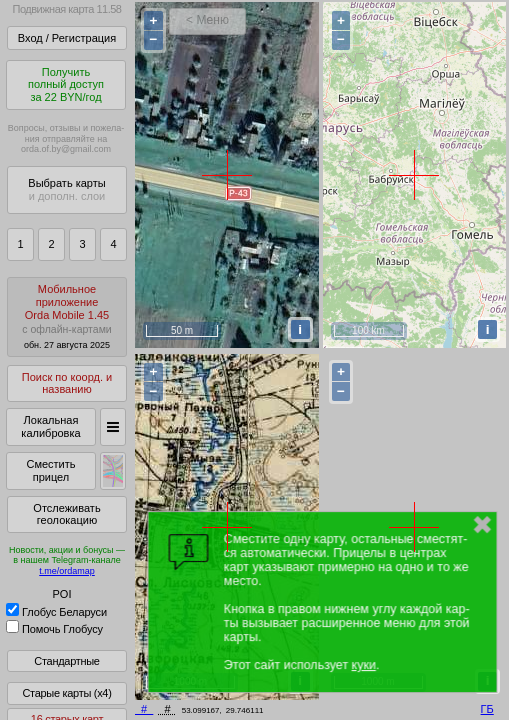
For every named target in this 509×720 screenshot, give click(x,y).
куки (364, 665)
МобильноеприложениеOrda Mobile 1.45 (67, 316)
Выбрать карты (66, 189)
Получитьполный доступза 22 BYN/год (66, 84)
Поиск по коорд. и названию (67, 383)
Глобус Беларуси (56, 612)
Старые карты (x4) (66, 693)
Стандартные (66, 661)
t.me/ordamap (67, 571)
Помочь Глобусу (54, 629)
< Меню (207, 20)
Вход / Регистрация (67, 38)
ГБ (487, 709)
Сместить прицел (50, 470)
